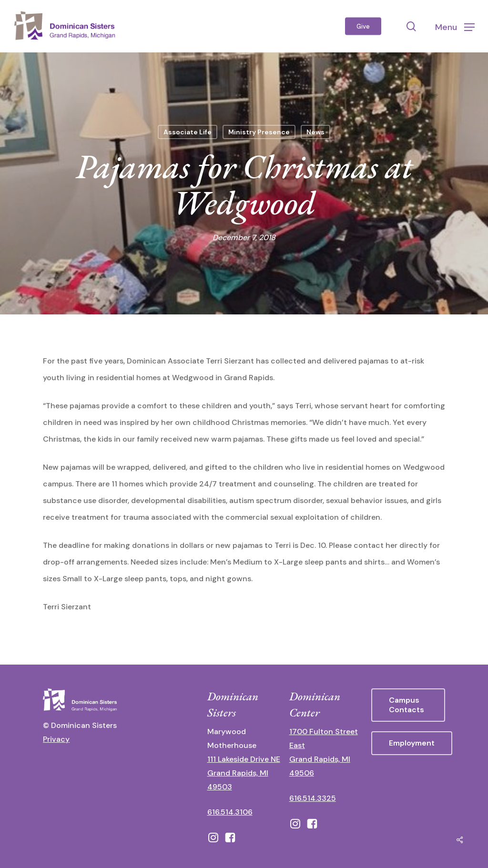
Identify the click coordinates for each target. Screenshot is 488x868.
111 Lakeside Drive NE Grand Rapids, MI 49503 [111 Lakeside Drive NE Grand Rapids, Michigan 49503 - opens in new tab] (244, 773)
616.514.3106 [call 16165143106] (230, 812)
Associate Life (188, 132)
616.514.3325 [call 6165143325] (313, 798)
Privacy (56, 739)
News (315, 132)
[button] (455, 26)
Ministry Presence (259, 132)
